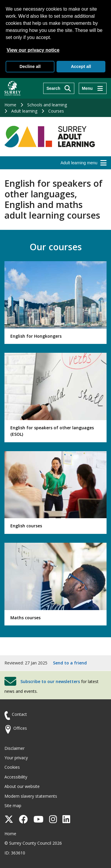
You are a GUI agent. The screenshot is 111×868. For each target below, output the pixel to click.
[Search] (59, 88)
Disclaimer (15, 748)
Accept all (81, 66)
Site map (13, 806)
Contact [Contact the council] (19, 714)
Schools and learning (47, 105)
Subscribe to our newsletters (50, 681)
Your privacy (16, 758)
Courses (56, 111)
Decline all (30, 66)
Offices (20, 728)
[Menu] (93, 88)
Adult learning (24, 111)
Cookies (12, 767)
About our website (22, 786)
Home (10, 105)
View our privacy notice (33, 50)
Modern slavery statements (31, 796)
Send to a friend (70, 663)
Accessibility (16, 777)
